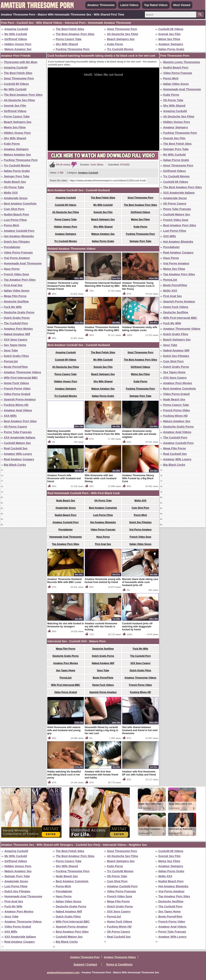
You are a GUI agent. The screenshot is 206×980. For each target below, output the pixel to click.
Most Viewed (182, 5)
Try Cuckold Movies (120, 49)
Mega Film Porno (15, 296)
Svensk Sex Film (169, 34)
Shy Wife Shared (67, 44)
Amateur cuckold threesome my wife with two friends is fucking (101, 627)
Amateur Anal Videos (18, 410)
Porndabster (12, 247)
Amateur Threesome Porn (85, 957)
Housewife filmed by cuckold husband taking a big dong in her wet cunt (101, 730)
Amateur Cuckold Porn (19, 231)
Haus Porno (12, 269)
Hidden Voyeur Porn (18, 44)
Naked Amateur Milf (17, 334)
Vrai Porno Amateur (17, 258)
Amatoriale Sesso (16, 198)
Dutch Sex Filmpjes (17, 242)
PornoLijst (11, 361)
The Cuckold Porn (16, 323)
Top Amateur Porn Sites (20, 280)
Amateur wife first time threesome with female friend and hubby (101, 775)
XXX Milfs (10, 416)
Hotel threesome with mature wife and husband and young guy (64, 730)
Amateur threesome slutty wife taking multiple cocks (140, 329)
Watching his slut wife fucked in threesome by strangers (66, 625)
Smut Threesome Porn (122, 29)
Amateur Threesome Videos (22, 372)
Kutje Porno (115, 44)
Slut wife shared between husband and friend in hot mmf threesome (140, 730)
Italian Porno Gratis (171, 49)
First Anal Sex (13, 285)
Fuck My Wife (13, 307)
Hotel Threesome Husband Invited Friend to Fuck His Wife (102, 433)
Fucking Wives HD (16, 405)
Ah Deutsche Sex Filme (123, 34)
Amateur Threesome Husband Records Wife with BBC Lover (64, 581)
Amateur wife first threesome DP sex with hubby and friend (139, 773)
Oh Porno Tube (14, 187)
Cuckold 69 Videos (171, 29)
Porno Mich (11, 225)
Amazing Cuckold (16, 29)
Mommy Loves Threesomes (182, 62)
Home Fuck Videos (16, 383)
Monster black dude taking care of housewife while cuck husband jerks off (140, 582)
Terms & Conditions (119, 964)
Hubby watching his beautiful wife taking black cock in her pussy (64, 775)
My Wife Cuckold (16, 34)
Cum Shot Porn (14, 209)
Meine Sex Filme (169, 39)
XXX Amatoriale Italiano (20, 438)
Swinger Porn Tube (17, 176)
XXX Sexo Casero (16, 340)
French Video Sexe (16, 274)
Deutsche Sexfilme (16, 301)
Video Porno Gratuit (17, 394)
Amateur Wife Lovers (18, 454)
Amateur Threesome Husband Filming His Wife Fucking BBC (102, 329)
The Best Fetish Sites (70, 29)
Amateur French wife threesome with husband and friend (64, 478)
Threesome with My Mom (21, 62)
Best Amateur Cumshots (20, 204)
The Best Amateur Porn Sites (75, 34)
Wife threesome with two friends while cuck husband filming (100, 478)
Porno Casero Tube (69, 39)
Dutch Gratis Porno (17, 318)
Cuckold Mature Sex (17, 443)
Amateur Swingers (171, 44)
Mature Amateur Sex (18, 49)
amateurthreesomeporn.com (63, 973)
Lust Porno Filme (15, 220)
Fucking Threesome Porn (73, 49)
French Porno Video (17, 389)
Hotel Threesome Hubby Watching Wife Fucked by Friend (62, 330)
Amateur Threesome (101, 5)
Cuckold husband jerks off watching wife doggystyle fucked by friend (137, 627)
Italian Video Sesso (17, 291)
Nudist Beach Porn (16, 214)
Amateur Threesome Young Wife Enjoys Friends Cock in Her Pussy (138, 286)
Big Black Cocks (15, 465)
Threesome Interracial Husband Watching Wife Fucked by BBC (103, 284)
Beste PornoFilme (16, 367)
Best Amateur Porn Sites (20, 421)
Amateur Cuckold (88, 173)
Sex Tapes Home (15, 345)
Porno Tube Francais (18, 432)
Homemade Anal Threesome (23, 263)
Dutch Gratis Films (16, 356)
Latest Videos (129, 5)
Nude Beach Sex (15, 182)
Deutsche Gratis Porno (19, 312)
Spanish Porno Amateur (20, 399)
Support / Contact (85, 964)
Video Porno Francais (18, 253)
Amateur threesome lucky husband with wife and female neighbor (139, 434)
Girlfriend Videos (16, 39)
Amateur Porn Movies (18, 329)
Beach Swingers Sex (121, 39)
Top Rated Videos (156, 5)
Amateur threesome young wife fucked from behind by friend (103, 581)
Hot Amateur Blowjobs (19, 236)
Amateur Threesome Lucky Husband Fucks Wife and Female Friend (63, 286)
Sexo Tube (11, 350)
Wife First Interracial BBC (21, 378)
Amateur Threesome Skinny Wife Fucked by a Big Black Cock (138, 478)
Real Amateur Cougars (19, 459)
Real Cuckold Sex (16, 448)
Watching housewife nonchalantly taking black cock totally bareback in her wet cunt (65, 434)
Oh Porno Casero (15, 427)
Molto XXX (11, 193)
